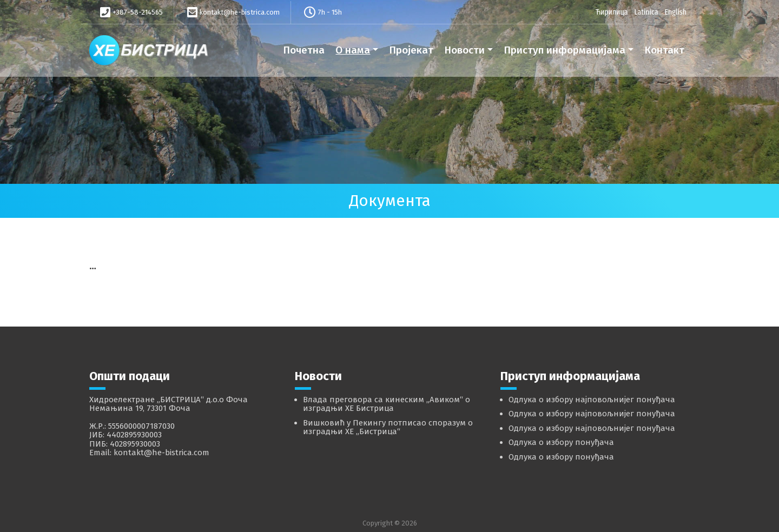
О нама (353, 50)
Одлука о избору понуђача (561, 442)
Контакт (664, 50)
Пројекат (411, 50)
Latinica (646, 12)
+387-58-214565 (138, 12)
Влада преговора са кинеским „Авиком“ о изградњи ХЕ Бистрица (387, 404)
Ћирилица (612, 12)
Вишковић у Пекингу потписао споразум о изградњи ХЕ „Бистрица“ (388, 427)
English (676, 12)
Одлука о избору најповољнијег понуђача (592, 400)
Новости (464, 50)
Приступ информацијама (565, 50)
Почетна (304, 50)
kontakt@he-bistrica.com (240, 12)
